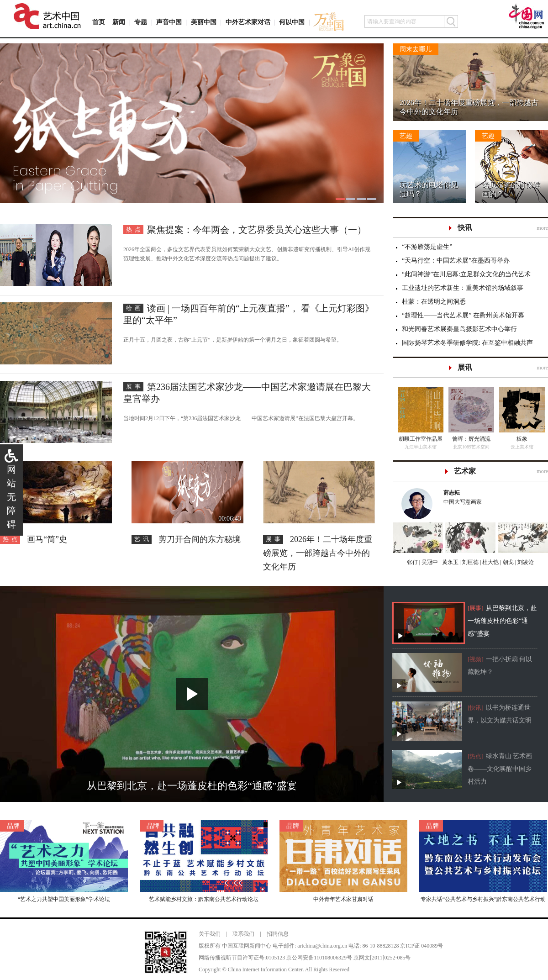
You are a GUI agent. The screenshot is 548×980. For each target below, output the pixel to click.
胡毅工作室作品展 (421, 439)
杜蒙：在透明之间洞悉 (434, 302)
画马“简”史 (47, 539)
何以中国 (292, 22)
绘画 (135, 308)
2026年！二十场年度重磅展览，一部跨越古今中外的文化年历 (318, 553)
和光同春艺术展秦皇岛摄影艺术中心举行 (459, 329)
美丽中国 (204, 22)
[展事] (476, 608)
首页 (99, 22)
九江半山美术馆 (421, 447)
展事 (135, 387)
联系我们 (243, 934)
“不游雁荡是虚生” (427, 247)
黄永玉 (450, 562)
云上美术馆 (522, 447)
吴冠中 (429, 562)
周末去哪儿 (416, 49)
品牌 (13, 826)
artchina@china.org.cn (322, 946)
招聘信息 (278, 934)
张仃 (412, 562)
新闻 (119, 22)
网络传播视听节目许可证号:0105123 (242, 958)
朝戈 (508, 562)
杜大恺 (490, 562)
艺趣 (406, 136)
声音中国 (169, 22)
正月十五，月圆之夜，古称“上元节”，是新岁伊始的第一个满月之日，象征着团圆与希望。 (233, 340)
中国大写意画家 (491, 497)
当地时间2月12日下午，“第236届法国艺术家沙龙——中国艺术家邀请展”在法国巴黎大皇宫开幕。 (241, 418)
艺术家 (465, 471)
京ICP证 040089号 (422, 946)
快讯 (465, 228)
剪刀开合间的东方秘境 (200, 539)
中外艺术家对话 (248, 22)
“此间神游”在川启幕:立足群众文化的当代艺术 (466, 274)
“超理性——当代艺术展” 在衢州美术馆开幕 (463, 315)
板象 (522, 439)
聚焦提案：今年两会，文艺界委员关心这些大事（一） (257, 230)
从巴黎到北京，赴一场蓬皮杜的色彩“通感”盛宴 (502, 621)
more (542, 228)
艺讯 (143, 539)
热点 (135, 229)
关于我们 (210, 934)
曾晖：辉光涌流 (471, 439)
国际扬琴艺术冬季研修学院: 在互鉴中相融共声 (467, 343)
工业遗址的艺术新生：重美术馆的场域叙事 (463, 288)
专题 (141, 22)
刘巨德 (470, 562)
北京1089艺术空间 (471, 447)
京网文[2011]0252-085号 (382, 958)
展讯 (465, 367)
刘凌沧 (526, 562)
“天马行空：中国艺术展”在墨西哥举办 (456, 261)
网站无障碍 (11, 497)
